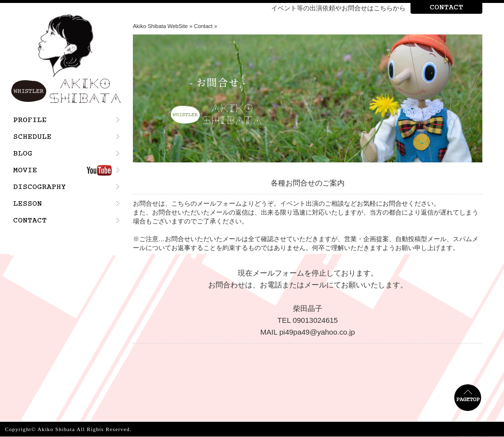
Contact (203, 26)
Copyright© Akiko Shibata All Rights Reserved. (68, 429)
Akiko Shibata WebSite (160, 26)
